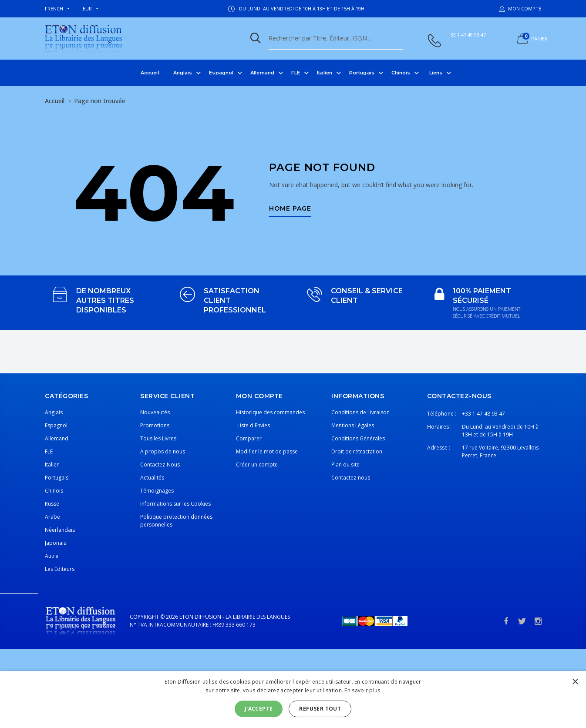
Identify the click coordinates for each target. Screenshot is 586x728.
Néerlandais (60, 530)
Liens (436, 73)
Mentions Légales (353, 425)
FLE (296, 73)
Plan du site (345, 465)
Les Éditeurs (60, 569)
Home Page (290, 209)
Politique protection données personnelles (176, 521)
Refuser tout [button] (320, 709)
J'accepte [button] (259, 709)
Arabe (52, 517)
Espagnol (221, 73)
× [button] (575, 682)
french (54, 8)
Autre (52, 556)
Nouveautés (155, 412)
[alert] (293, 699)
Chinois (401, 73)
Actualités (152, 478)
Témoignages (157, 491)
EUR (87, 8)
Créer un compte (257, 465)
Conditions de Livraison (360, 412)
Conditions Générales (358, 438)
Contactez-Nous (160, 465)
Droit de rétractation (357, 451)
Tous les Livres (158, 438)
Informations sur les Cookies (175, 504)
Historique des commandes (270, 412)
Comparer (249, 438)
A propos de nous (163, 451)
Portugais (362, 73)
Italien (325, 73)
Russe (52, 504)
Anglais (183, 73)
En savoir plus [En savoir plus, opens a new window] (362, 690)
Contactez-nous (351, 478)
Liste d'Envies (253, 425)
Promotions (155, 425)
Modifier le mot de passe (267, 451)
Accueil (150, 73)
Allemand (262, 73)
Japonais (56, 543)
